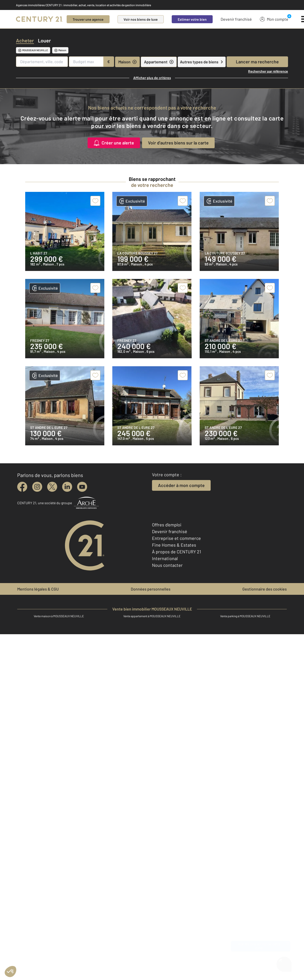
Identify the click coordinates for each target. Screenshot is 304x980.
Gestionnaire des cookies (265, 589)
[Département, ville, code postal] (42, 62)
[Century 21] (39, 19)
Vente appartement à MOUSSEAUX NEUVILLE (152, 616)
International (165, 558)
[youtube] (82, 487)
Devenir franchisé (236, 19)
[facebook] (22, 487)
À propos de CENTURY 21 (176, 552)
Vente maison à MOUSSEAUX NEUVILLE (59, 616)
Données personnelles (151, 589)
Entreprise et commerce (176, 538)
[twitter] (52, 487)
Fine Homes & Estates (174, 545)
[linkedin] (67, 487)
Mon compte (274, 19)
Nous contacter (167, 565)
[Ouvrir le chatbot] (284, 964)
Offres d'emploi (167, 525)
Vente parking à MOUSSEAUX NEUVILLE (245, 616)
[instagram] (37, 487)
